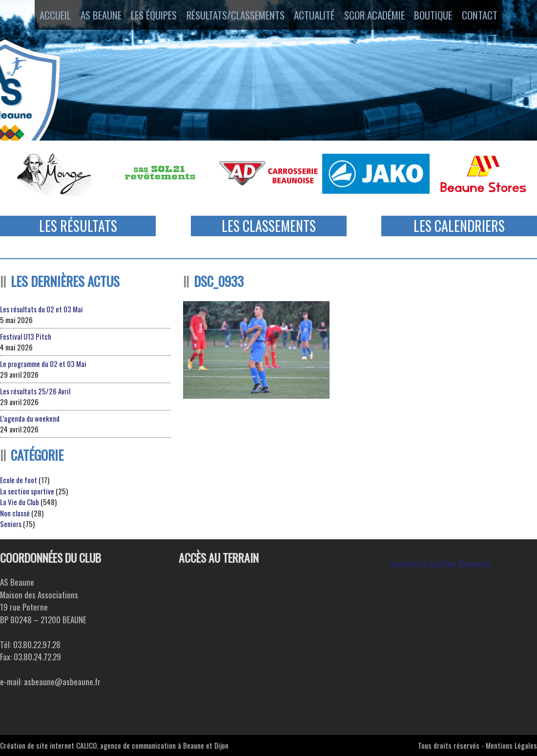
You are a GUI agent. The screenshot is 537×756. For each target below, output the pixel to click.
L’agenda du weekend (30, 418)
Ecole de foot (19, 480)
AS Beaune (92, 16)
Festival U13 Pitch (26, 336)
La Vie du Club (20, 502)
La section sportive (27, 491)
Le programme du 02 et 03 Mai (43, 364)
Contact (495, 16)
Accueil (40, 16)
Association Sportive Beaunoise (441, 563)
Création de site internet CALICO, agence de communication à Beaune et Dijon (114, 745)
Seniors (11, 524)
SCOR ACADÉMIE (380, 16)
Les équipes (149, 16)
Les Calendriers (459, 226)
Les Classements (269, 226)
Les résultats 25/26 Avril (35, 391)
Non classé (15, 513)
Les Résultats (78, 226)
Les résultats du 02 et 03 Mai (41, 309)
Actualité (316, 16)
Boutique (443, 16)
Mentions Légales (511, 745)
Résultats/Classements (234, 16)
